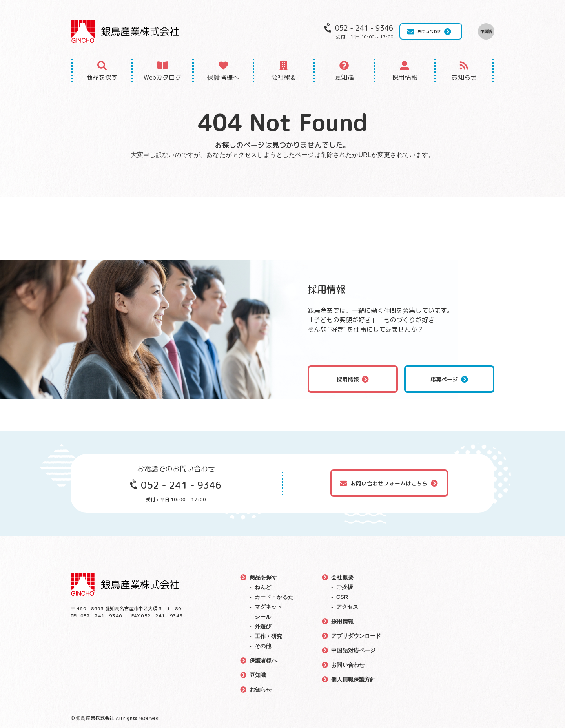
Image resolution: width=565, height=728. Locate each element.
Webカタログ (162, 77)
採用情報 (405, 77)
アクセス (347, 607)
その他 (263, 646)
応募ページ (444, 379)
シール (263, 617)
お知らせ (464, 77)
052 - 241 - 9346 (181, 485)
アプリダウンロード (356, 636)
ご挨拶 (344, 587)
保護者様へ (223, 77)
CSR (342, 597)
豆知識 (344, 77)
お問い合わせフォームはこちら (389, 483)
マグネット (269, 607)
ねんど (263, 587)
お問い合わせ (429, 31)
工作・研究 (269, 636)
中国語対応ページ (353, 650)
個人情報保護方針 (353, 679)
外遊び (263, 626)
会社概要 (284, 77)
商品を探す (102, 77)
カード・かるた (274, 597)
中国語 (486, 31)
